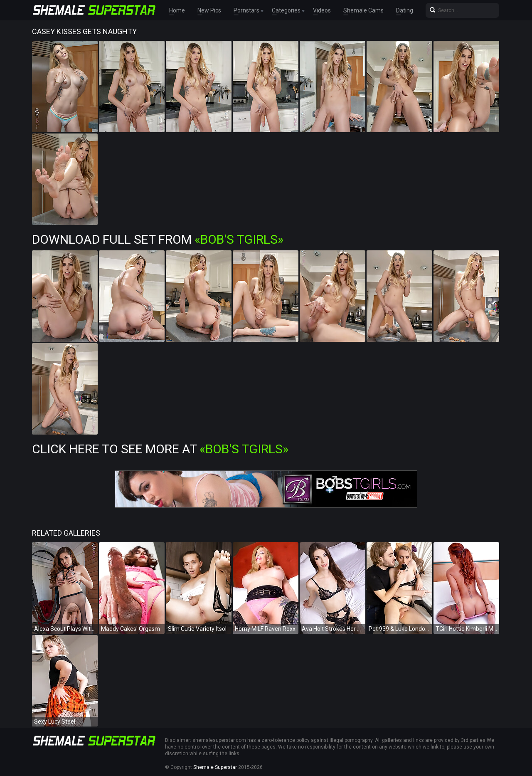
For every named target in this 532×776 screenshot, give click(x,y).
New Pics (209, 10)
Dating (405, 10)
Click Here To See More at (160, 449)
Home (177, 10)
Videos (322, 10)
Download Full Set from (158, 239)
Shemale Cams (363, 10)
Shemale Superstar (215, 767)
